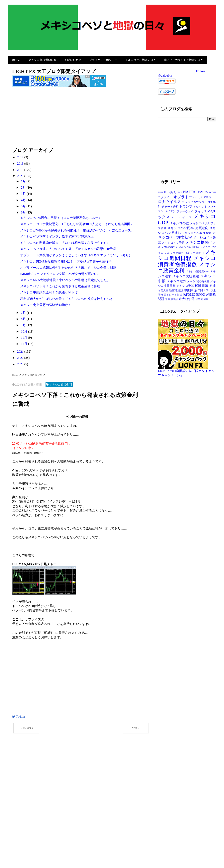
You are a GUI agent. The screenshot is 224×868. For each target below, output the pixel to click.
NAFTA (190, 191)
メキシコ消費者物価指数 (187, 260)
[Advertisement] (81, 118)
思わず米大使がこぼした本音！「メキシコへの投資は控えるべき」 (68, 298)
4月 (24, 199)
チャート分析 (170, 206)
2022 (21, 357)
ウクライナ (166, 196)
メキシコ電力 (177, 280)
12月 (25, 343)
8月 (24, 318)
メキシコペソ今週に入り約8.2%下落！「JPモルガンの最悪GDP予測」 (70, 248)
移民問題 (202, 285)
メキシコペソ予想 (174, 242)
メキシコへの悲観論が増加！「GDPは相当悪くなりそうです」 (65, 242)
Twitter (19, 716)
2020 (21, 175)
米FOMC (189, 294)
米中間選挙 (202, 298)
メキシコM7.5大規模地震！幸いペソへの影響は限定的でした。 (65, 279)
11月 (24, 337)
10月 (25, 330)
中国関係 (191, 289)
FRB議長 (171, 191)
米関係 (201, 294)
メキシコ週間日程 (187, 254)
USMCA (203, 191)
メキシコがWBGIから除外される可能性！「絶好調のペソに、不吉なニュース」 (77, 229)
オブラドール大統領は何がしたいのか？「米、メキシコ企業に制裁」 (70, 267)
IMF (180, 191)
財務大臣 (164, 289)
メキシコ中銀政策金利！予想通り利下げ (49, 292)
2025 (21, 363)
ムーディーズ (182, 216)
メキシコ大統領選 (186, 275)
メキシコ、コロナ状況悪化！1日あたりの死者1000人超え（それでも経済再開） (77, 223)
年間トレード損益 (172, 294)
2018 (21, 163)
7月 (24, 312)
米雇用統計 (172, 298)
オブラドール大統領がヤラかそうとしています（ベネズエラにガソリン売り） (76, 254)
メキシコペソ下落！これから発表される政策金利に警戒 (60, 285)
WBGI (212, 191)
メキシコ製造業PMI (198, 271)
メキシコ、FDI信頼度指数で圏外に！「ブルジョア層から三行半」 (67, 260)
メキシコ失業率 (174, 252)
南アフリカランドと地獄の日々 (183, 59)
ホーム (16, 59)
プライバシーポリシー (103, 59)
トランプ (186, 205)
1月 (24, 180)
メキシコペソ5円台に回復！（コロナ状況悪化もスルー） (61, 217)
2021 (21, 351)
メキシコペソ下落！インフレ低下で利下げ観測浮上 (57, 236)
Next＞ (136, 727)
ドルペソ (199, 206)
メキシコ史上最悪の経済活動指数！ (46, 304)
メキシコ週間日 (195, 252)
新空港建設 (176, 289)
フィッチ (201, 210)
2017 (21, 156)
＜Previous (26, 727)
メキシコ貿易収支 (199, 280)
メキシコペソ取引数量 (197, 232)
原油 (213, 285)
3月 (24, 193)
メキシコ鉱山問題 (189, 246)
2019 (21, 169)
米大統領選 (187, 298)
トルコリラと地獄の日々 (141, 59)
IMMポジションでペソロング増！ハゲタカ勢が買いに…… (62, 273)
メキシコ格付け (199, 241)
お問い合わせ (73, 59)
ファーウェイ (185, 210)
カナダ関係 (205, 196)
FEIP (161, 191)
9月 (24, 324)
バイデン (170, 210)
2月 (24, 186)
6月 (24, 211)
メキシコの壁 (180, 222)
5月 (24, 205)
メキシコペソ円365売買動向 (188, 227)
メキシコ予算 (186, 285)
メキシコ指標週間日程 (43, 59)
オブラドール (186, 196)
